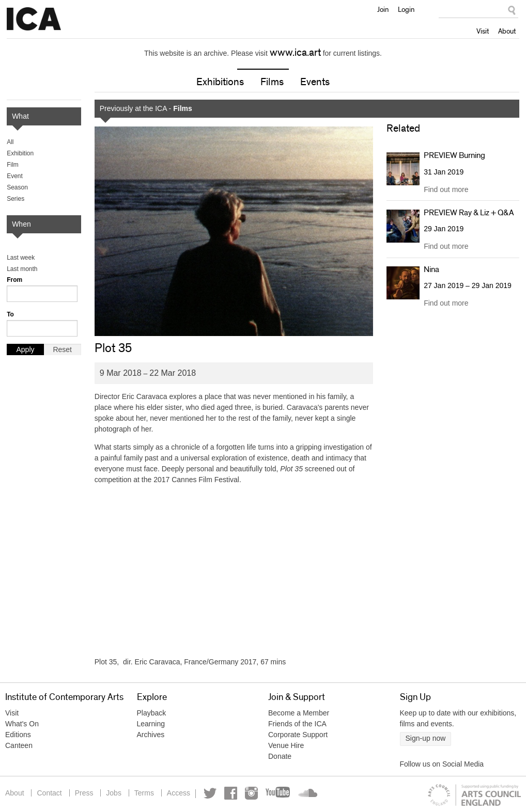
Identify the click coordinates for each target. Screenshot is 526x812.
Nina (431, 269)
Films (272, 82)
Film (13, 165)
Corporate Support (298, 735)
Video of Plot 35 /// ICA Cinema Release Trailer (234, 571)
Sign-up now (426, 738)
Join (383, 9)
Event (15, 176)
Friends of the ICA (297, 724)
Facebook (231, 793)
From (14, 280)
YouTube (279, 793)
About (507, 31)
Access (179, 793)
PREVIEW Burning (454, 155)
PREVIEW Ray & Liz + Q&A (469, 213)
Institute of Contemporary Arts (34, 19)
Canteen (19, 745)
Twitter (210, 793)
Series (16, 199)
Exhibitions (220, 82)
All (10, 142)
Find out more (446, 189)
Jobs (114, 793)
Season (17, 187)
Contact (49, 793)
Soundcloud (307, 793)
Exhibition (20, 153)
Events (315, 82)
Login (406, 9)
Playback (152, 713)
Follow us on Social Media (442, 764)
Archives (151, 735)
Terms (144, 793)
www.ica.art (295, 53)
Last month (22, 269)
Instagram (251, 793)
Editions (18, 735)
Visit (483, 31)
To (10, 314)
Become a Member (299, 713)
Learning (151, 724)
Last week (21, 258)
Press (84, 793)
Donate (280, 756)
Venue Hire (286, 745)
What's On (22, 724)
